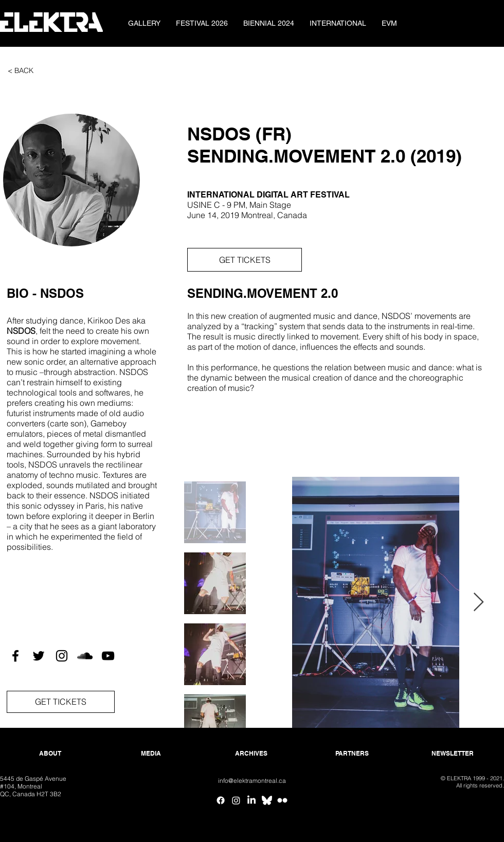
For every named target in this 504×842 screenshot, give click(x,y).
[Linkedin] (251, 800)
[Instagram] (236, 800)
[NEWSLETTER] (452, 754)
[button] (71, 180)
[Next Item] (479, 603)
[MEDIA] (151, 754)
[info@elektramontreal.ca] (252, 781)
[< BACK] (20, 71)
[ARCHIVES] (251, 754)
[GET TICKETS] (245, 260)
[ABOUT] (50, 754)
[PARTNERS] (352, 754)
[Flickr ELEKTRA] (282, 800)
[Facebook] (221, 800)
